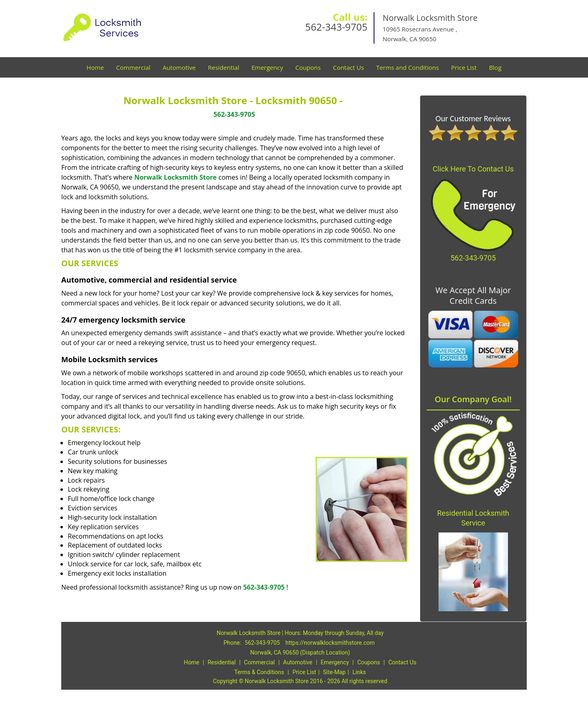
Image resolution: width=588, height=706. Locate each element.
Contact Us (348, 67)
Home (95, 67)
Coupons (308, 67)
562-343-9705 (336, 27)
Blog (495, 67)
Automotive (179, 67)
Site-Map (334, 672)
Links (359, 672)
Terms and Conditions (408, 67)
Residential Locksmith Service (473, 518)
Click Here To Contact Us (473, 169)
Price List (464, 67)
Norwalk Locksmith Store (176, 177)
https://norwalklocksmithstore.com (330, 643)
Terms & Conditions (259, 672)
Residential (224, 67)
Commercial (133, 67)
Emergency (267, 67)
